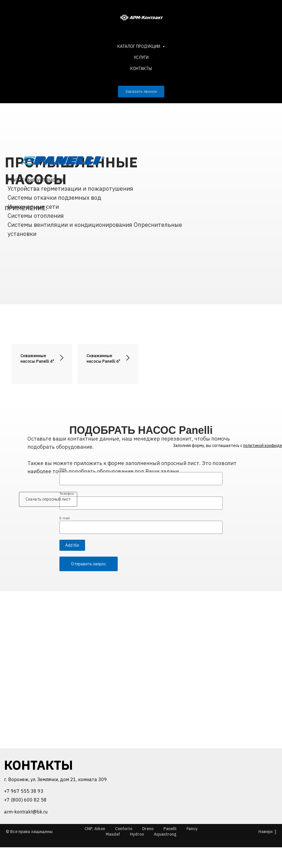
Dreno (148, 849)
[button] (141, 92)
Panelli (170, 849)
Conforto (124, 849)
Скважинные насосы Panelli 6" (103, 358)
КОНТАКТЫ (141, 69)
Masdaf (113, 855)
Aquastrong (165, 855)
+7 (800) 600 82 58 (25, 820)
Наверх (267, 852)
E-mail (65, 539)
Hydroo (137, 855)
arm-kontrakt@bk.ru (26, 832)
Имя (63, 490)
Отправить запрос (89, 585)
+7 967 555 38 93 (24, 812)
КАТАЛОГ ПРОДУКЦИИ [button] (139, 46)
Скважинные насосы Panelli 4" (37, 358)
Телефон (67, 514)
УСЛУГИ (141, 57)
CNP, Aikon (95, 849)
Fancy (192, 849)
